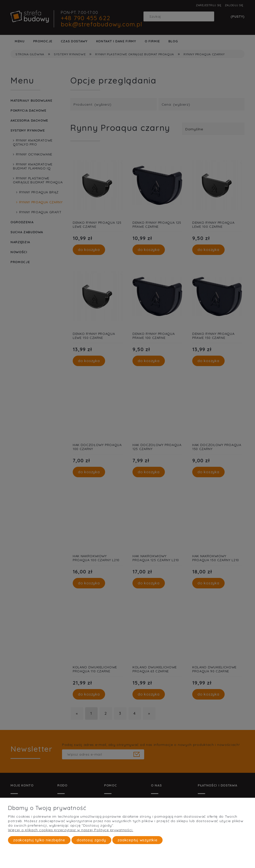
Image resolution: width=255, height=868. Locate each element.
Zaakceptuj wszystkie (137, 840)
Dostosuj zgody (91, 840)
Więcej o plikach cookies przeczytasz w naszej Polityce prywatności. (71, 830)
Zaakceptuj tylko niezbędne (39, 840)
